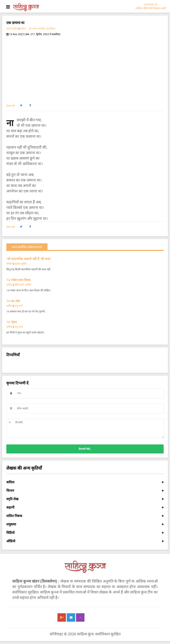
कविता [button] (85, 482)
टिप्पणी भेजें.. (85, 449)
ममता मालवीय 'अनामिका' (42, 29)
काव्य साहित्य (12, 29)
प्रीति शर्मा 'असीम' (23, 285)
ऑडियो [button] (85, 541)
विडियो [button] (85, 533)
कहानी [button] (85, 508)
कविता (23, 29)
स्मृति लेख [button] (85, 499)
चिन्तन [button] (85, 491)
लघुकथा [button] (85, 524)
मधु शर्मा (19, 306)
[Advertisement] (85, 68)
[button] (21, 105)
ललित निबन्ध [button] (85, 516)
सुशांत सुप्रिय (21, 264)
